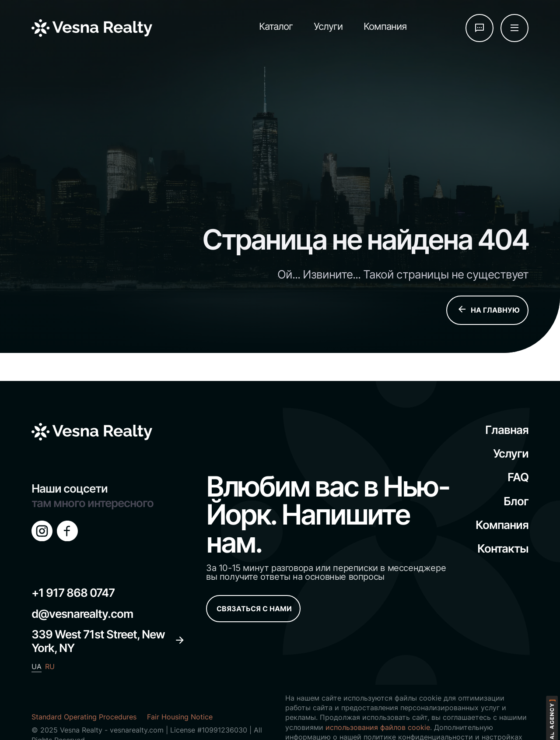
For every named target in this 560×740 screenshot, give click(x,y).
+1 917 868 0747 (73, 593)
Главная (507, 430)
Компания (385, 26)
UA (37, 666)
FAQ (518, 477)
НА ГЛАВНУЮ (488, 310)
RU (50, 666)
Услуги (328, 26)
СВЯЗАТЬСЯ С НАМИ (254, 609)
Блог (516, 501)
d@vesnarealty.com (82, 614)
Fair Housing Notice (180, 717)
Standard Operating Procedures (84, 717)
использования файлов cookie (378, 727)
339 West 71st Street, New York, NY (108, 641)
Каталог (276, 26)
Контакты (503, 548)
